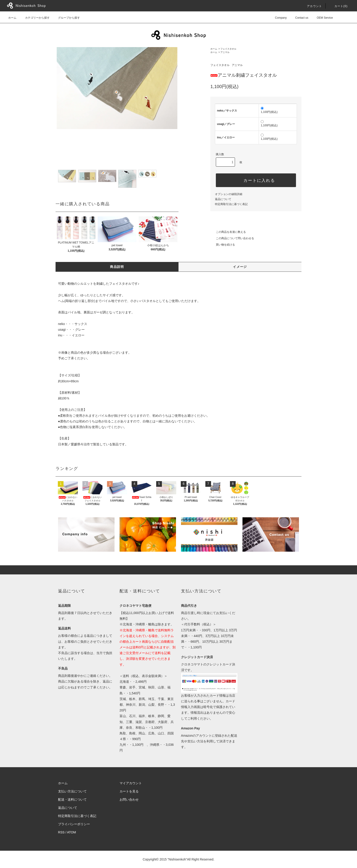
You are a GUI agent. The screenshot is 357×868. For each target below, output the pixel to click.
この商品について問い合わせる (232, 238)
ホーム (12, 18)
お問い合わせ (129, 799)
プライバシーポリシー (74, 824)
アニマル (225, 52)
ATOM (72, 832)
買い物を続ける (223, 245)
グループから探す (66, 18)
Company (278, 18)
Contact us (299, 18)
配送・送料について (72, 799)
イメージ (240, 267)
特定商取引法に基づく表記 (231, 204)
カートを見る (129, 791)
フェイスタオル (228, 49)
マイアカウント (131, 783)
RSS (61, 832)
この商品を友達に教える (228, 232)
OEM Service (322, 18)
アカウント (312, 6)
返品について (223, 199)
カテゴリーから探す (35, 18)
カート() (338, 6)
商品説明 (117, 267)
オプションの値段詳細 (229, 194)
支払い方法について (72, 791)
